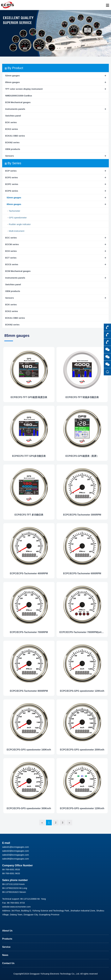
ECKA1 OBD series (15, 136)
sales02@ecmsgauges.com (15, 851)
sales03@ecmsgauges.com (15, 855)
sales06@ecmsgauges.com (15, 859)
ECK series (11, 122)
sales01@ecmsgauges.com (15, 847)
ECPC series (12, 184)
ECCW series (12, 244)
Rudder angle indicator (20, 224)
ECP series (11, 171)
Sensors (9, 156)
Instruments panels (15, 109)
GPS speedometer (18, 218)
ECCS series (12, 264)
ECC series (11, 238)
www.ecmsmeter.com (20, 907)
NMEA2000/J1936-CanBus (19, 96)
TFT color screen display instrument (24, 89)
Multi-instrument (17, 231)
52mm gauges (12, 76)
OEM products (13, 149)
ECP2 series (11, 177)
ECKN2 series (12, 142)
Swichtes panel (13, 116)
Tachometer (14, 211)
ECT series (11, 258)
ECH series (11, 251)
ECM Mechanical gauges (18, 102)
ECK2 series (12, 129)
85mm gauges (12, 82)
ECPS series (12, 191)
